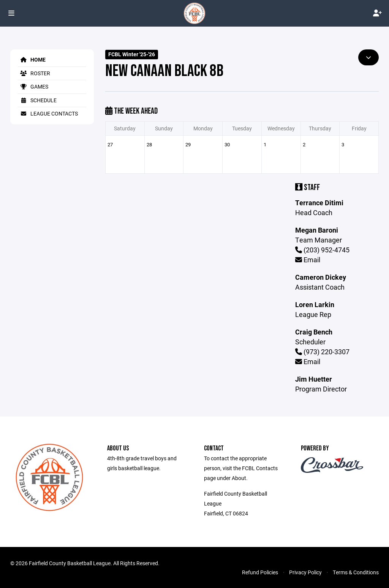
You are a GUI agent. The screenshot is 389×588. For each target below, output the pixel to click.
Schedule (37, 100)
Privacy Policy (305, 572)
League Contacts (48, 113)
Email (308, 260)
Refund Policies (260, 572)
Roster (34, 73)
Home (32, 59)
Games (33, 86)
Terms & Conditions (356, 572)
